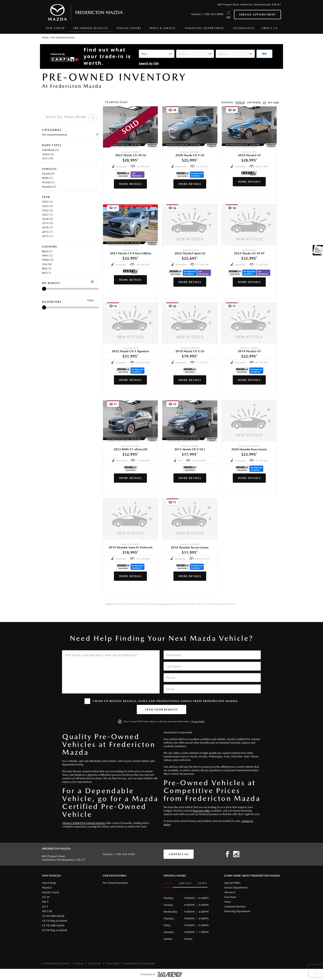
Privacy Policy (198, 721)
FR (228, 12)
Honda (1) (48, 182)
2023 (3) (47, 206)
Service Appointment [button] (257, 15)
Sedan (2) (48, 154)
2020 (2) (47, 219)
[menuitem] (55, 29)
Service (185, 883)
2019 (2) (47, 223)
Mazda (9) (48, 174)
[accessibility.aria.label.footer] (170, 974)
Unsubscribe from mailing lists (139, 963)
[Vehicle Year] (157, 54)
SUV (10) (48, 158)
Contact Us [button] (179, 854)
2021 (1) (47, 215)
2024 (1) (47, 202)
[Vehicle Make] (195, 54)
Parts (203, 883)
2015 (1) (47, 236)
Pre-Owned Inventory (70, 134)
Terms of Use (95, 963)
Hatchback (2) (50, 150)
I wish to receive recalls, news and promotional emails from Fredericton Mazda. (166, 701)
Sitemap (79, 963)
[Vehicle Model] (235, 54)
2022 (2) (47, 210)
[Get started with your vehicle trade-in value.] (264, 54)
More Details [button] (130, 184)
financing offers (202, 811)
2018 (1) (47, 227)
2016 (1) (47, 232)
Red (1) (47, 273)
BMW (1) (47, 178)
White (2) (48, 260)
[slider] (44, 289)
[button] (240, 102)
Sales (168, 883)
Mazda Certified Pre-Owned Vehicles (84, 823)
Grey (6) (47, 264)
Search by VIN (149, 64)
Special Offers (129, 28)
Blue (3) (47, 268)
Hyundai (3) (49, 187)
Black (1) (47, 251)
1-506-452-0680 (213, 14)
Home (45, 38)
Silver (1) (47, 255)
